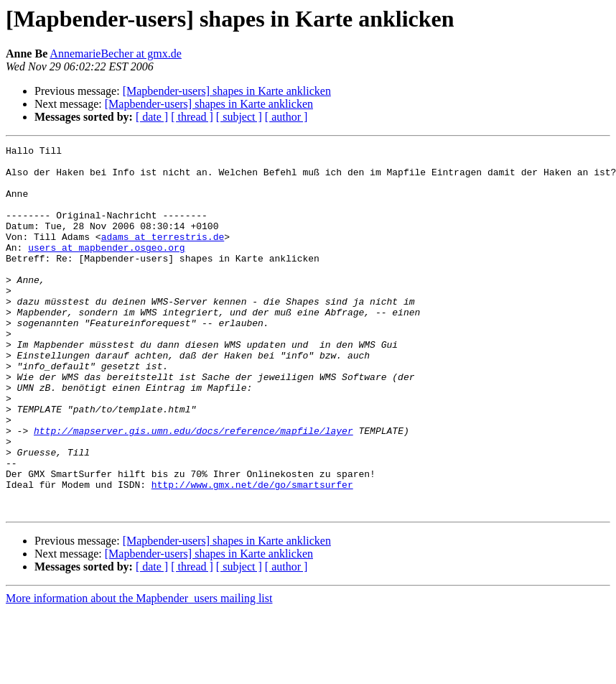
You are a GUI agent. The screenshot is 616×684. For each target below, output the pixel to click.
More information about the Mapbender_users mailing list (139, 671)
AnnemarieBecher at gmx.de (115, 54)
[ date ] (152, 117)
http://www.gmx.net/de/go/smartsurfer (252, 553)
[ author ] (286, 117)
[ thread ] (192, 117)
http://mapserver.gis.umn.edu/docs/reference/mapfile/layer (193, 489)
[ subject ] (239, 117)
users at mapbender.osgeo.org (106, 269)
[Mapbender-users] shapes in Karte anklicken (227, 91)
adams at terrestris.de (163, 256)
